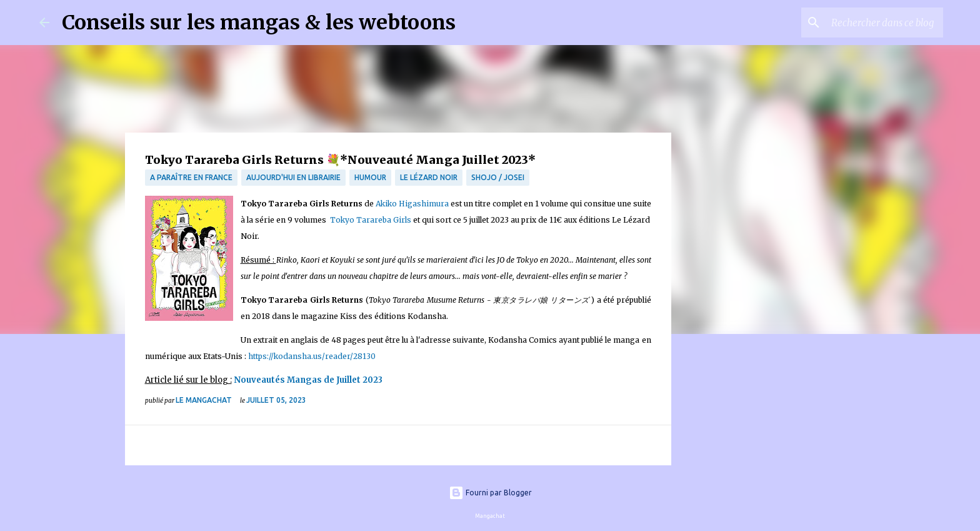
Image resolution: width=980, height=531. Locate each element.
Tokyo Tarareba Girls (371, 220)
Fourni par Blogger (490, 493)
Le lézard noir (429, 177)
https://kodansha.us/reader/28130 (312, 356)
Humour (370, 177)
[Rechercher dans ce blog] (877, 23)
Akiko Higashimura (412, 204)
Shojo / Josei (498, 177)
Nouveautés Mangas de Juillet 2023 (309, 380)
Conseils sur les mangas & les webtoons (259, 23)
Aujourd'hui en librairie (293, 177)
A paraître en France (191, 177)
